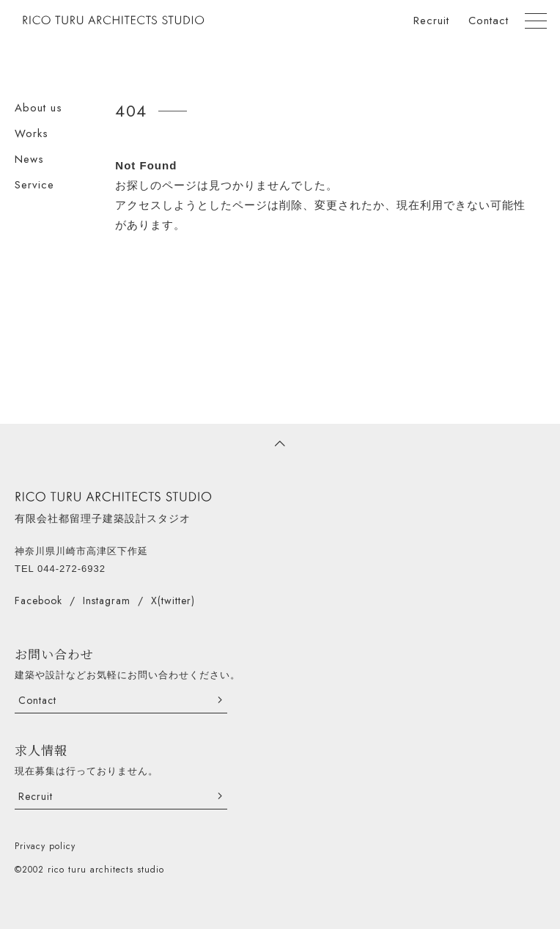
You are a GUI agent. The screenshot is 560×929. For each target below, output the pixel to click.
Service (34, 185)
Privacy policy (45, 846)
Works (32, 133)
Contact (489, 21)
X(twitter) (173, 601)
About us (38, 108)
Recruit (431, 21)
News (29, 159)
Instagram (107, 601)
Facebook (38, 601)
